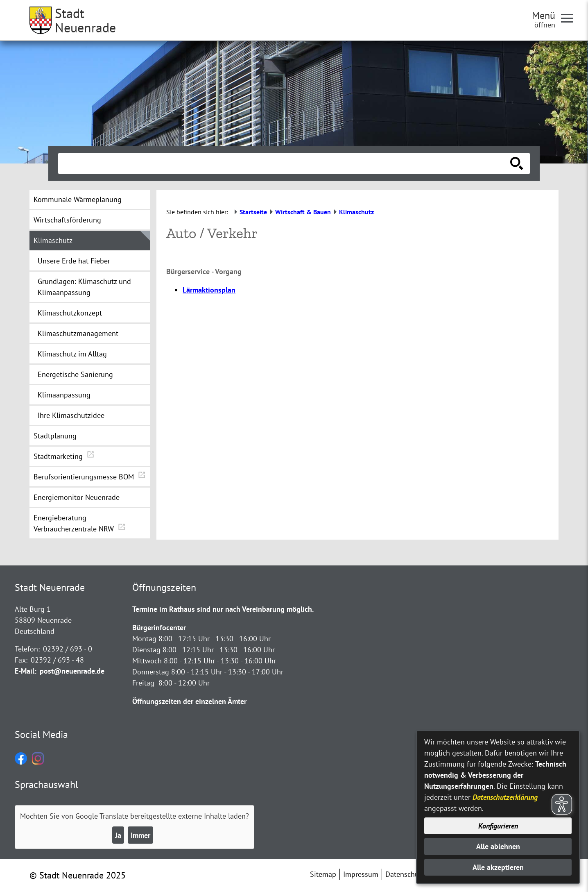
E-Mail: (26, 671)
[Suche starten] (517, 163)
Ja (118, 835)
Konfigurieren (498, 826)
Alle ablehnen (498, 846)
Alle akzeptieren (498, 867)
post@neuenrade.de (72, 671)
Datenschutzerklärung (505, 797)
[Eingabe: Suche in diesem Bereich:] (285, 163)
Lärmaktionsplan (209, 290)
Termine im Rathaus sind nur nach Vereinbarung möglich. (223, 609)
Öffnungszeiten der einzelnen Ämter (189, 701)
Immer (140, 835)
